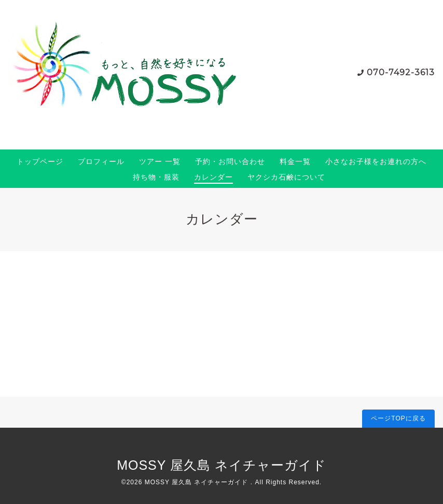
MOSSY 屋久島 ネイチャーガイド (221, 465)
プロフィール (101, 161)
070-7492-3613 (401, 72)
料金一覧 (295, 161)
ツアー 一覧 (160, 161)
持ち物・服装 (156, 177)
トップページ (40, 161)
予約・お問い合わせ (230, 161)
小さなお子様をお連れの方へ (376, 161)
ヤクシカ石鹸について (286, 177)
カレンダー (213, 177)
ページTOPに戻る (398, 418)
